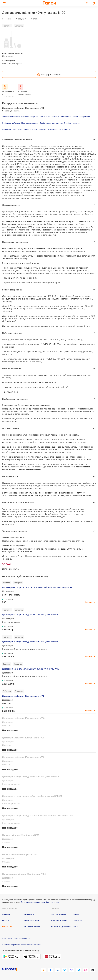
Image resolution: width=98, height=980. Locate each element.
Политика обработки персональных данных (21, 945)
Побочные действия (11, 123)
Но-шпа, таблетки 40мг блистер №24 (21, 835)
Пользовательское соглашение (16, 939)
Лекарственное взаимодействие (32, 129)
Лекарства (7, 927)
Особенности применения (51, 123)
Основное (6, 19)
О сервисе (29, 914)
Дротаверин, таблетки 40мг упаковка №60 (23, 718)
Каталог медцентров (61, 927)
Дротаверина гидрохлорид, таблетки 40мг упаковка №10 (30, 777)
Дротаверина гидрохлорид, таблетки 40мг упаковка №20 (31, 614)
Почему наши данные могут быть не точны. (40, 902)
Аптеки (89, 602)
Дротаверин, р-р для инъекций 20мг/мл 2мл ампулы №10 (31, 669)
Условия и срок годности (59, 129)
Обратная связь (32, 921)
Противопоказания (30, 123)
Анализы (78, 921)
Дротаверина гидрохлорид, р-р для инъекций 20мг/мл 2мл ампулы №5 (38, 587)
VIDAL (16, 569)
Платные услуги (59, 921)
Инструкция (21, 19)
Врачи (76, 914)
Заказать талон (59, 914)
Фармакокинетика (39, 116)
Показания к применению (59, 116)
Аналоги (34, 19)
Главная (6, 914)
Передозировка (9, 129)
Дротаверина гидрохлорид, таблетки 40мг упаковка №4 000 (32, 796)
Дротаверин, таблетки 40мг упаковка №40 (23, 696)
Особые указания (72, 123)
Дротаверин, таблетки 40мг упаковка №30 (23, 738)
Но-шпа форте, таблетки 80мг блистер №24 (24, 874)
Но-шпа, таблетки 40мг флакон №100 (21, 854)
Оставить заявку (32, 927)
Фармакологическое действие (16, 116)
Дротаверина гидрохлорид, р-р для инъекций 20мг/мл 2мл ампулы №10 (38, 815)
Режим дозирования (81, 116)
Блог (76, 927)
